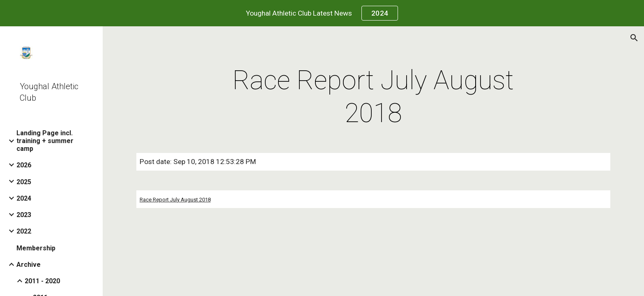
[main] (373, 97)
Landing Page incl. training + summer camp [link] (45, 141)
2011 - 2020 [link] (42, 281)
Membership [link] (36, 248)
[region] (322, 13)
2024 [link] (24, 198)
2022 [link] (24, 231)
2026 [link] (24, 165)
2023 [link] (24, 215)
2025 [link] (24, 182)
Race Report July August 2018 (175, 200)
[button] (634, 38)
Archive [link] (29, 265)
